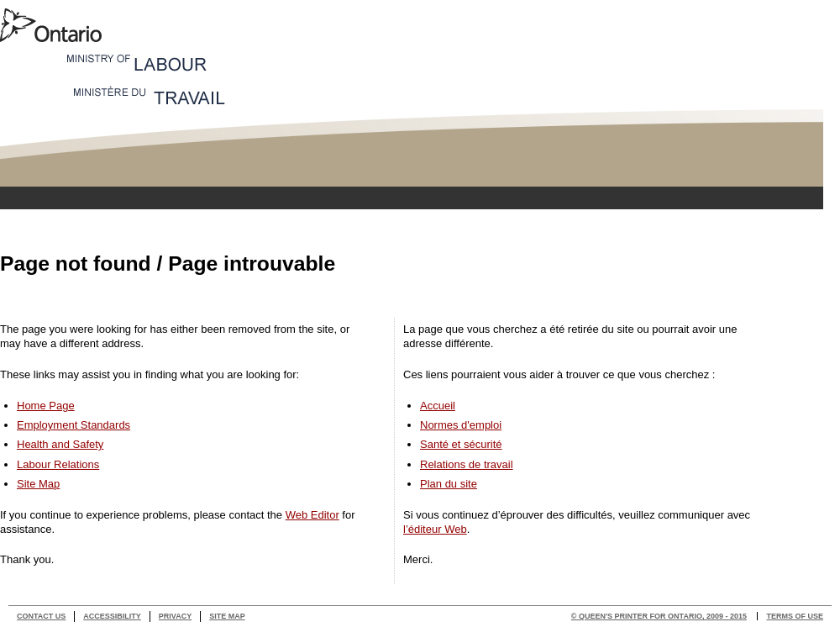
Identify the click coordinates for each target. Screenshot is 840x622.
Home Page (46, 406)
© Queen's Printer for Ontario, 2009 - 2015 (659, 616)
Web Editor (312, 515)
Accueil (438, 406)
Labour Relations (58, 464)
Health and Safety (60, 444)
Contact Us (41, 616)
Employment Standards (73, 425)
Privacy (175, 616)
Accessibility (112, 616)
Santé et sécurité (461, 444)
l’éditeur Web (435, 529)
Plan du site (449, 484)
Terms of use (795, 616)
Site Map (38, 484)
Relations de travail (467, 464)
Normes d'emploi (461, 425)
